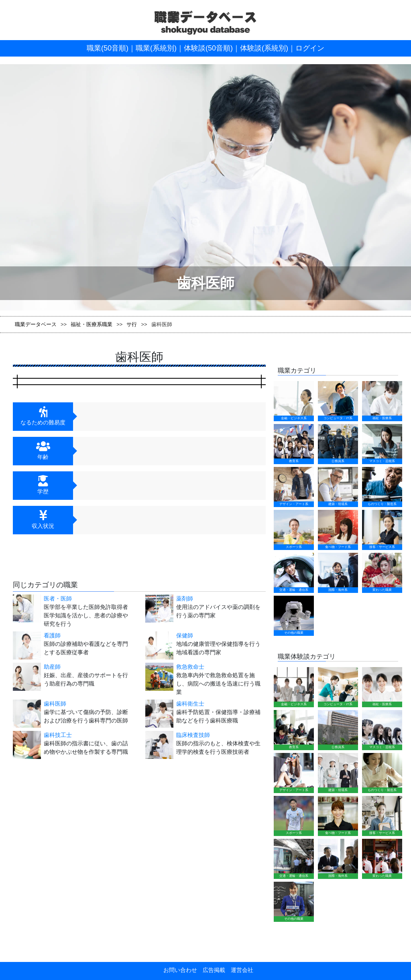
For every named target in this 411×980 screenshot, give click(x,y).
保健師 (185, 635)
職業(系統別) (156, 48)
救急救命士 (190, 667)
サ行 (132, 324)
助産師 (52, 667)
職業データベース (36, 324)
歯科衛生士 (190, 704)
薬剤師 (185, 599)
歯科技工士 (58, 735)
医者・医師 (58, 599)
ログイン (310, 48)
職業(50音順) (108, 48)
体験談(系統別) (264, 48)
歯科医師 (55, 704)
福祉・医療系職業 (92, 324)
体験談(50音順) (208, 48)
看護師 (52, 635)
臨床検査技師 (193, 735)
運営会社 (239, 970)
